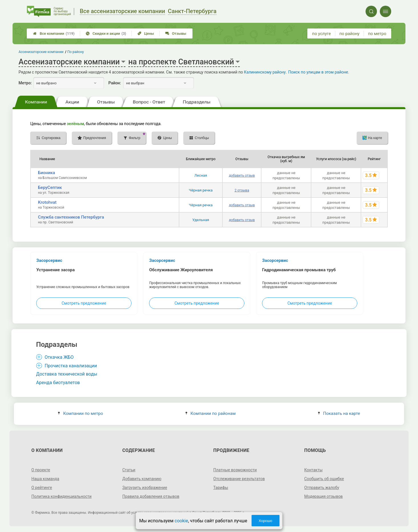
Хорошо (265, 521)
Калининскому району (265, 72)
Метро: (25, 83)
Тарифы (221, 488)
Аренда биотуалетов (58, 383)
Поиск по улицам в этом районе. (319, 72)
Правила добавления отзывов (151, 496)
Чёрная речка (201, 190)
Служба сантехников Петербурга (71, 217)
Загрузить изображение (145, 488)
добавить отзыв (242, 176)
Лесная (201, 175)
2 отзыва (242, 190)
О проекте (41, 470)
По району (76, 52)
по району (349, 34)
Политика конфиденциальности (61, 496)
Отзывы (176, 33)
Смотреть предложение (84, 303)
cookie (181, 521)
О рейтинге (42, 488)
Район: (115, 83)
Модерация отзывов (323, 496)
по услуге (322, 34)
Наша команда (45, 479)
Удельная (201, 220)
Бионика (46, 173)
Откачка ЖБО (59, 357)
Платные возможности (235, 470)
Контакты (313, 470)
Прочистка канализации (71, 366)
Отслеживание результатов (239, 479)
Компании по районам (211, 413)
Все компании (54, 33)
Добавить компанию (142, 479)
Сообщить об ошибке (324, 479)
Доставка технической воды (67, 374)
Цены (146, 33)
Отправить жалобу (322, 488)
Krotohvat (47, 202)
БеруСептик (50, 187)
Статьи (129, 470)
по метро (377, 34)
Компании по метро (80, 413)
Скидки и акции (106, 33)
